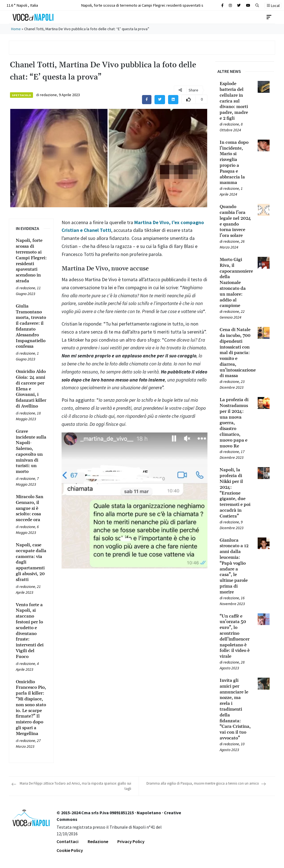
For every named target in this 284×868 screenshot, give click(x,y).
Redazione (98, 841)
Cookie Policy (70, 850)
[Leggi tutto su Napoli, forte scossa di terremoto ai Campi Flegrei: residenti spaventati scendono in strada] (31, 261)
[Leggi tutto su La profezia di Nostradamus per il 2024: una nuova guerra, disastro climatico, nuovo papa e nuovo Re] (235, 423)
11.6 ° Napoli (22, 5)
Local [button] (273, 6)
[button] (257, 5)
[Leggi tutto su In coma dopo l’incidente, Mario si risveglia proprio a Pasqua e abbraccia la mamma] (235, 163)
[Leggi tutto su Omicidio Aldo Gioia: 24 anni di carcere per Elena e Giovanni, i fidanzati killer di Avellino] (31, 389)
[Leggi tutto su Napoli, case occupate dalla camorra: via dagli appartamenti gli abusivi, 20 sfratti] (31, 562)
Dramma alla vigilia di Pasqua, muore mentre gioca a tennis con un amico (203, 783)
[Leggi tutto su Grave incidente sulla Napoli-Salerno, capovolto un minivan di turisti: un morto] (31, 452)
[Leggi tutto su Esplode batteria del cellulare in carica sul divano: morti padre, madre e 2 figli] (235, 101)
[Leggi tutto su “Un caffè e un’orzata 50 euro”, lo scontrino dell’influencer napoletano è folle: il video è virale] (235, 636)
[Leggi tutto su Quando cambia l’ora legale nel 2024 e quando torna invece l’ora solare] (235, 221)
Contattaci (68, 841)
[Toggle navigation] (269, 17)
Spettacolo (21, 95)
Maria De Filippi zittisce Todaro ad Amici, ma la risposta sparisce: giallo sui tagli (75, 786)
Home (16, 29)
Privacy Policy (131, 841)
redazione (48, 95)
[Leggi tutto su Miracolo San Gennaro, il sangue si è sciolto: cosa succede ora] (31, 508)
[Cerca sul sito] (222, 5)
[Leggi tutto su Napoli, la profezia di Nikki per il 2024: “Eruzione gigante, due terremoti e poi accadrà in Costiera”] (235, 493)
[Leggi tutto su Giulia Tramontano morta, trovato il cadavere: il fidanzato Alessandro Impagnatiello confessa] (31, 326)
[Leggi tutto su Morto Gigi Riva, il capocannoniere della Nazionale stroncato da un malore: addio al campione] (235, 283)
